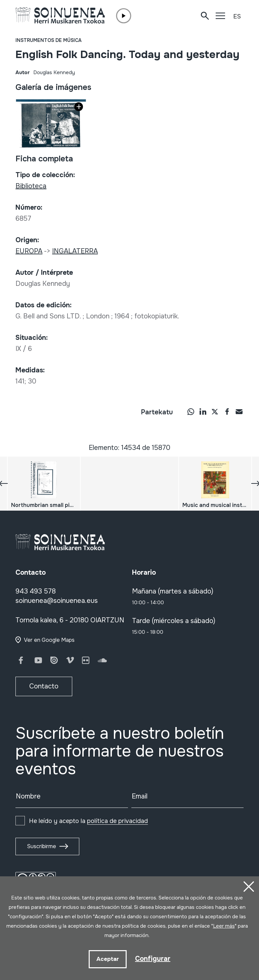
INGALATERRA (75, 251)
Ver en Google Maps (49, 640)
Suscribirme (41, 846)
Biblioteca (31, 186)
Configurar (153, 959)
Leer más (224, 926)
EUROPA (29, 251)
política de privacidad (117, 821)
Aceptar (108, 959)
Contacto (44, 686)
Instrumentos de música (49, 40)
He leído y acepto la (88, 821)
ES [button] (237, 16)
